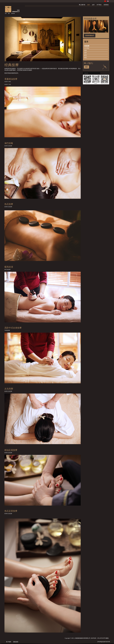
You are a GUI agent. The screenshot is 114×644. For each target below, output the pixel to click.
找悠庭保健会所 (90, 35)
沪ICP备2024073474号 (104, 642)
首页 (6, 13)
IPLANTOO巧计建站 (103, 638)
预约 (86, 67)
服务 (9, 13)
